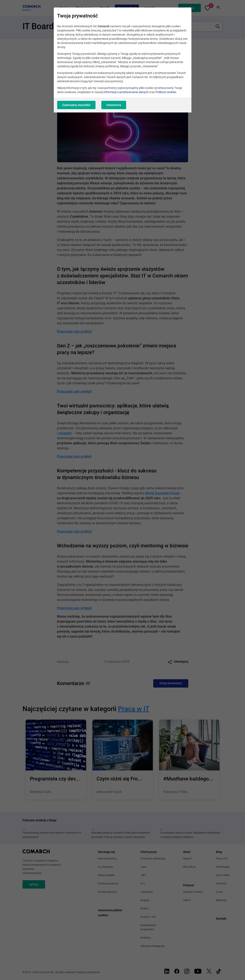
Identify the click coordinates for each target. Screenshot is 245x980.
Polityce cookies (166, 92)
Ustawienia (114, 105)
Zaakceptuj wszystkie (76, 105)
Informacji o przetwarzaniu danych (126, 92)
